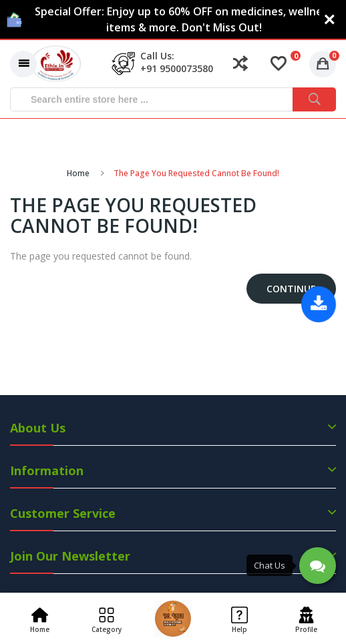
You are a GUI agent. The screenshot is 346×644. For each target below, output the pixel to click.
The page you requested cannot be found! (196, 173)
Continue (291, 289)
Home (78, 173)
